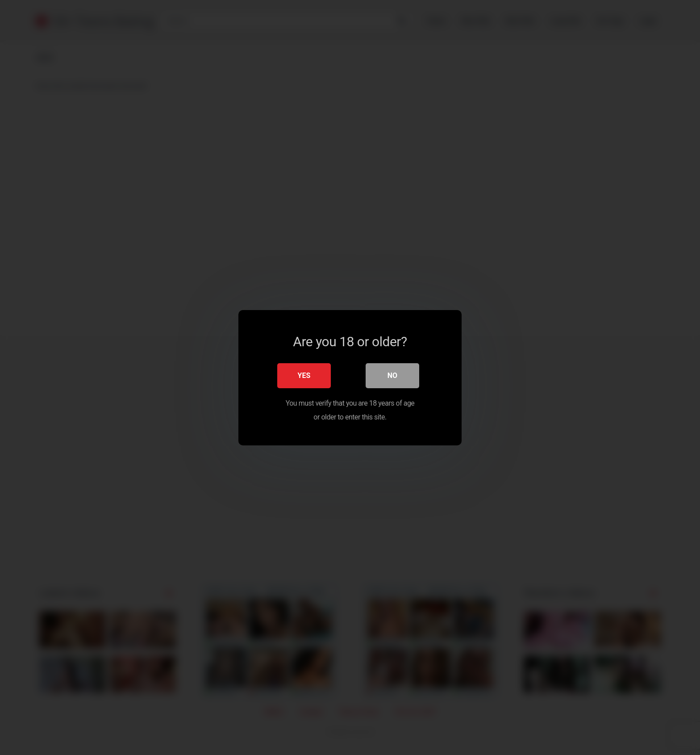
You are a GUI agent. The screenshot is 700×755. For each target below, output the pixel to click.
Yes (304, 375)
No (392, 375)
